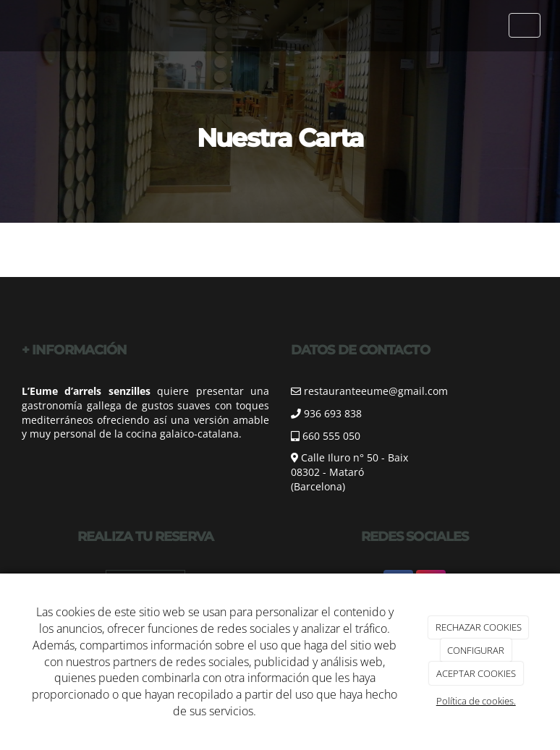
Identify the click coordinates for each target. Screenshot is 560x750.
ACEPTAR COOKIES (476, 673)
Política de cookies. (476, 701)
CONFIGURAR (476, 650)
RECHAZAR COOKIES (479, 627)
